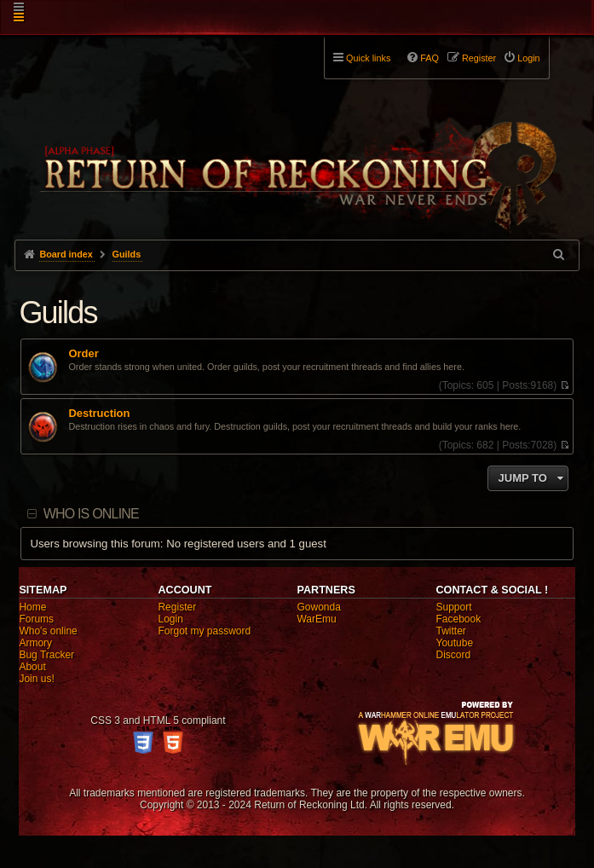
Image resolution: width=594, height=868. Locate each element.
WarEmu (316, 619)
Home (32, 607)
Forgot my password (204, 631)
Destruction (99, 414)
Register (177, 607)
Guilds (58, 312)
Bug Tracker (46, 655)
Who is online (91, 514)
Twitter (451, 631)
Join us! (36, 679)
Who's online (48, 631)
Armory (35, 643)
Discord (454, 655)
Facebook (459, 619)
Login (170, 619)
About (32, 667)
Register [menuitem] (479, 58)
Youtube (455, 643)
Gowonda (318, 607)
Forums (36, 619)
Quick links (368, 58)
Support (454, 607)
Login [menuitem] (528, 58)
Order (83, 354)
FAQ (430, 58)
